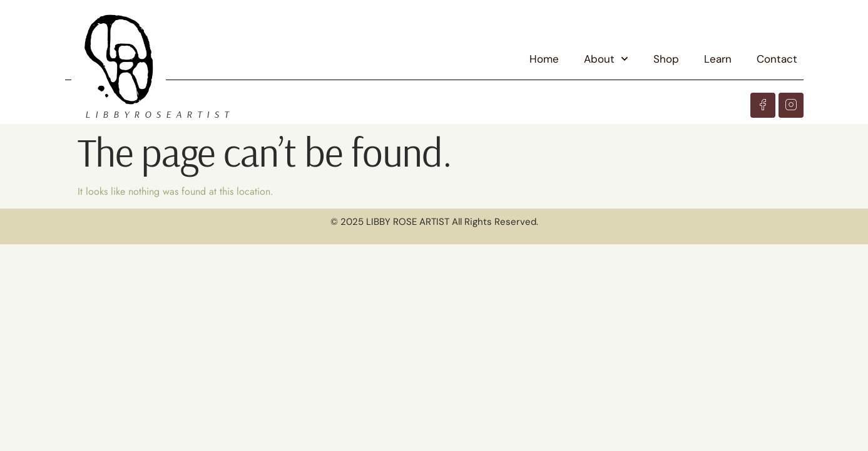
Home (544, 59)
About (606, 59)
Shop (666, 59)
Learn (718, 59)
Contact (777, 59)
